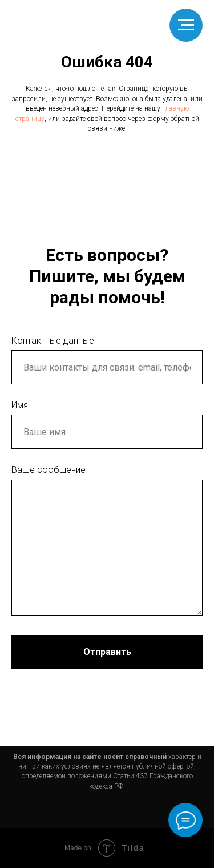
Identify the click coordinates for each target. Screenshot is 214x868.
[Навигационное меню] (186, 25)
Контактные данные (53, 341)
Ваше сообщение (49, 470)
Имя (20, 405)
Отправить (107, 652)
